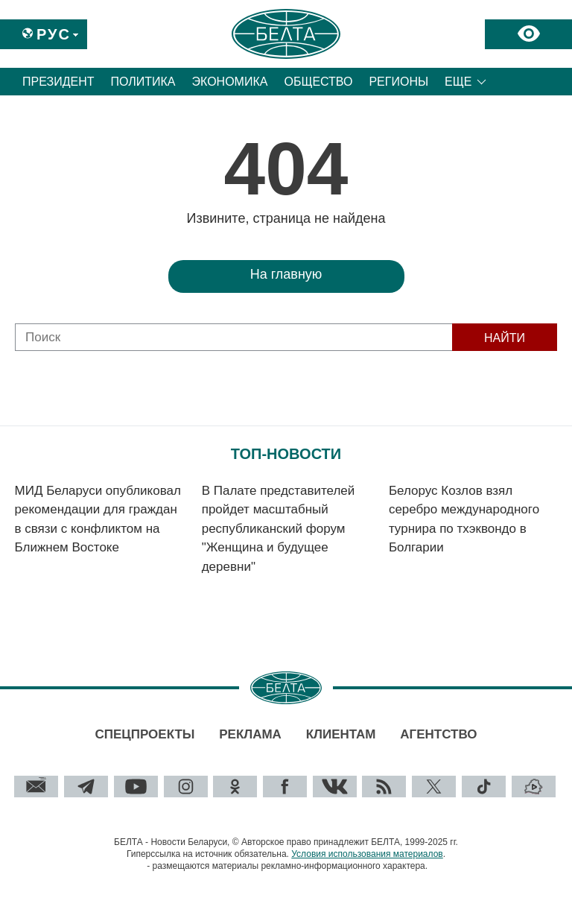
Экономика (230, 82)
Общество (318, 82)
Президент (58, 82)
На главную (286, 274)
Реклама (250, 734)
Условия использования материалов (367, 854)
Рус (54, 34)
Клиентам (341, 734)
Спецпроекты (144, 734)
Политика (143, 82)
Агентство (438, 734)
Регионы (398, 82)
